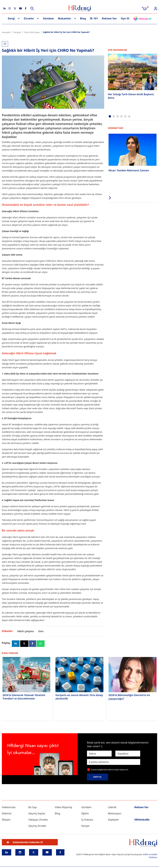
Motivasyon (115, 814)
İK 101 (94, 18)
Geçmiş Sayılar (37, 814)
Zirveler (29, 18)
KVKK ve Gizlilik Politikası (150, 856)
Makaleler (65, 18)
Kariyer (85, 826)
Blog (83, 18)
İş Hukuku (87, 820)
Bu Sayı (33, 808)
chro (41, 631)
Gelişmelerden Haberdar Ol (25, 842)
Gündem (49, 18)
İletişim (6, 820)
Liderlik (112, 808)
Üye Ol (125, 18)
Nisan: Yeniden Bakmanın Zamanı (129, 170)
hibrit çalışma (25, 631)
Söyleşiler (113, 820)
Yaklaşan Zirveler (38, 820)
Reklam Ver (109, 18)
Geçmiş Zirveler (37, 826)
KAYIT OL (98, 777)
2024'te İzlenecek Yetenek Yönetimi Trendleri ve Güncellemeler (24, 697)
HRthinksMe (142, 820)
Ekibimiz (7, 814)
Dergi (11, 18)
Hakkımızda (9, 808)
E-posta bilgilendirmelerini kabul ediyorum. (110, 770)
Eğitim (85, 814)
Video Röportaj (63, 808)
